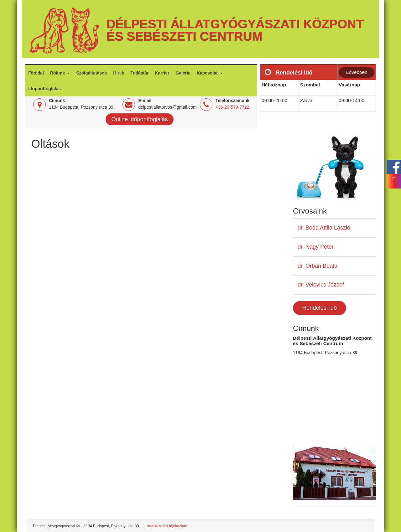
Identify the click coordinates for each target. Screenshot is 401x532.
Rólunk (58, 73)
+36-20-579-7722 (232, 107)
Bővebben (356, 72)
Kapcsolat (208, 73)
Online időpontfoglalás (140, 119)
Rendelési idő (320, 308)
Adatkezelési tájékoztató (167, 526)
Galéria (183, 73)
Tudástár (139, 73)
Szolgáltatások (91, 73)
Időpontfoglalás (44, 89)
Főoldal (36, 73)
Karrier (162, 73)
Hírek (119, 73)
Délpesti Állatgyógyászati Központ (235, 24)
